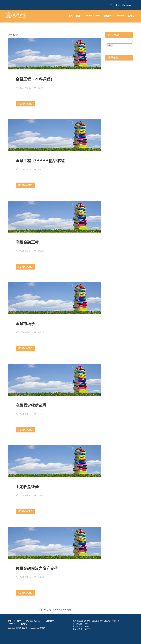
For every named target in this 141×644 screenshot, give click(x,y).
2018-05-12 (24, 251)
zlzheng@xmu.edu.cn (121, 5)
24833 (39, 251)
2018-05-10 (24, 332)
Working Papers (92, 16)
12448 (39, 414)
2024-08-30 (24, 88)
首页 (70, 16)
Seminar (120, 16)
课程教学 (108, 16)
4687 (38, 169)
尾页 (69, 610)
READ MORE (25, 104)
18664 (39, 577)
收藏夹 (131, 16)
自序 (78, 16)
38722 (39, 332)
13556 (39, 495)
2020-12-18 (24, 169)
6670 (38, 88)
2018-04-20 (24, 414)
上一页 (56, 610)
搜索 (110, 45)
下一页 (64, 610)
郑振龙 (42, 628)
